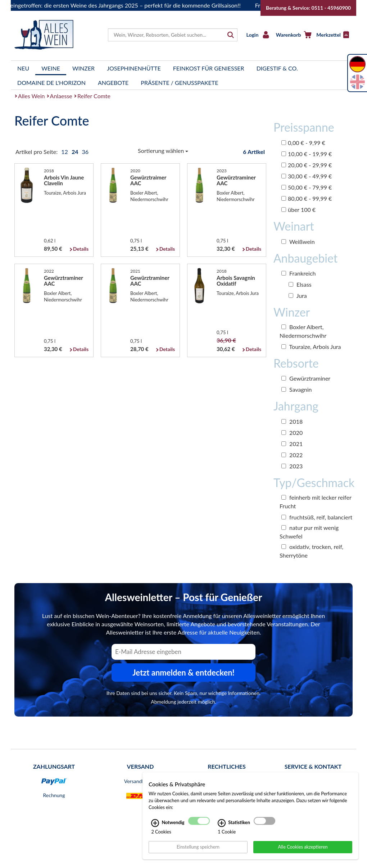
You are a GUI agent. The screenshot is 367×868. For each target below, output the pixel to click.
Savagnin (297, 389)
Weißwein (298, 242)
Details (81, 249)
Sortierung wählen (163, 151)
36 (85, 152)
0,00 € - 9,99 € (303, 143)
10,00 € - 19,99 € (307, 154)
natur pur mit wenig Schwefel (309, 532)
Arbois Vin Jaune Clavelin (64, 180)
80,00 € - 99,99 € (307, 198)
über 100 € (298, 210)
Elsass (300, 284)
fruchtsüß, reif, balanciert (317, 517)
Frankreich (299, 273)
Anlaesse (61, 96)
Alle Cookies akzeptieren (303, 847)
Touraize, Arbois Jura (311, 347)
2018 (292, 421)
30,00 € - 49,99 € (307, 176)
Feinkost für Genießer (209, 68)
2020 (292, 433)
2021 (292, 444)
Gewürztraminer (306, 378)
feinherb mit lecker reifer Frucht (315, 502)
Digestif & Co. (277, 68)
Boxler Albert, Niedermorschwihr (303, 331)
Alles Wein (31, 96)
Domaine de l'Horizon (51, 83)
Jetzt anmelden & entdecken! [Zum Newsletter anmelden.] (183, 672)
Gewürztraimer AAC (148, 180)
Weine (51, 68)
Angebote (113, 83)
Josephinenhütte (134, 68)
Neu (23, 68)
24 (76, 152)
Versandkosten (140, 781)
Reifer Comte (94, 96)
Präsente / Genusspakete (179, 83)
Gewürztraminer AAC (236, 180)
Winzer (83, 68)
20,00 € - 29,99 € (307, 165)
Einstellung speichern (198, 847)
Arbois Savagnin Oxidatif (236, 281)
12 (65, 152)
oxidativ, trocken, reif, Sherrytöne (311, 551)
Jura (298, 296)
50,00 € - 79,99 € (307, 187)
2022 (292, 455)
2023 (292, 466)
